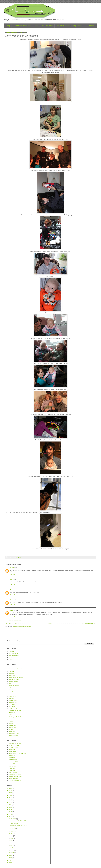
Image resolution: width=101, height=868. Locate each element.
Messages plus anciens (89, 624)
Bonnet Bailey (12, 764)
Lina (10, 684)
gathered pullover (13, 736)
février (12, 850)
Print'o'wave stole (13, 747)
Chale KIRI (12, 768)
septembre (14, 833)
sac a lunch (12, 694)
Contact (91, 26)
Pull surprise (12, 758)
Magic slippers (13, 702)
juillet (12, 838)
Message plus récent (11, 624)
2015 (11, 805)
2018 (11, 800)
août (12, 836)
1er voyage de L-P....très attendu (19, 826)
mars (12, 848)
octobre (13, 831)
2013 (11, 810)
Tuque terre (12, 749)
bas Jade (11, 673)
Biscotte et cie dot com (15, 711)
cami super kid (13, 772)
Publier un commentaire (14, 620)
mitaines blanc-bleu (14, 679)
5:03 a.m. (12, 605)
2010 (11, 817)
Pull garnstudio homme (15, 774)
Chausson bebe (13, 709)
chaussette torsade (14, 686)
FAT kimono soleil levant (15, 776)
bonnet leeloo (12, 751)
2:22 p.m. (12, 616)
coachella (11, 698)
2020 (11, 798)
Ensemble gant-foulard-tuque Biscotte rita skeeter (22, 669)
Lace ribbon (12, 706)
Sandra (12, 590)
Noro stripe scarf (13, 653)
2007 (11, 860)
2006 (11, 863)
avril (12, 845)
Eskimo (11, 719)
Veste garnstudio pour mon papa (17, 754)
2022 (11, 793)
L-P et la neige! (14, 823)
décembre (13, 819)
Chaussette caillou (14, 745)
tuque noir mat (13, 731)
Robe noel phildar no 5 (15, 743)
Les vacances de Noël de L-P (18, 821)
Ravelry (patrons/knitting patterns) (70, 26)
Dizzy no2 (11, 671)
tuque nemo (12, 675)
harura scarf (12, 667)
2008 (11, 858)
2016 (11, 802)
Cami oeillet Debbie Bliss (15, 781)
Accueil (50, 624)
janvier (12, 852)
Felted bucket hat (13, 682)
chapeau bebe (13, 725)
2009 (11, 856)
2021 (11, 795)
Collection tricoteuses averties (26, 26)
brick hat (11, 690)
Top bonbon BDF (13, 762)
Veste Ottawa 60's (14, 779)
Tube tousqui (12, 766)
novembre (13, 829)
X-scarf (11, 660)
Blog (8, 26)
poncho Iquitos (13, 760)
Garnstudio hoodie (14, 655)
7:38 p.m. (12, 584)
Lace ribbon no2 (13, 692)
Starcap (11, 657)
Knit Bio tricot (47, 26)
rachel (12, 580)
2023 (11, 790)
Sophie (11, 688)
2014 (11, 807)
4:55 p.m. (12, 574)
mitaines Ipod (12, 727)
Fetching (11, 723)
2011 (11, 814)
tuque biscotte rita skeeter (16, 677)
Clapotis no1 (12, 770)
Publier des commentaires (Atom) (22, 626)
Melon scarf (12, 713)
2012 (11, 812)
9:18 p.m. (12, 594)
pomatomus (12, 756)
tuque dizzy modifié (14, 734)
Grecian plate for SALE (15, 717)
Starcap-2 (11, 651)
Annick (12, 568)
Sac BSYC (12, 721)
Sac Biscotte (12, 704)
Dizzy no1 (11, 729)
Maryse (12, 610)
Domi (11, 600)
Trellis (10, 715)
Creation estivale (13, 700)
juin (12, 841)
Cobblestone (12, 696)
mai (12, 843)
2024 (11, 788)
